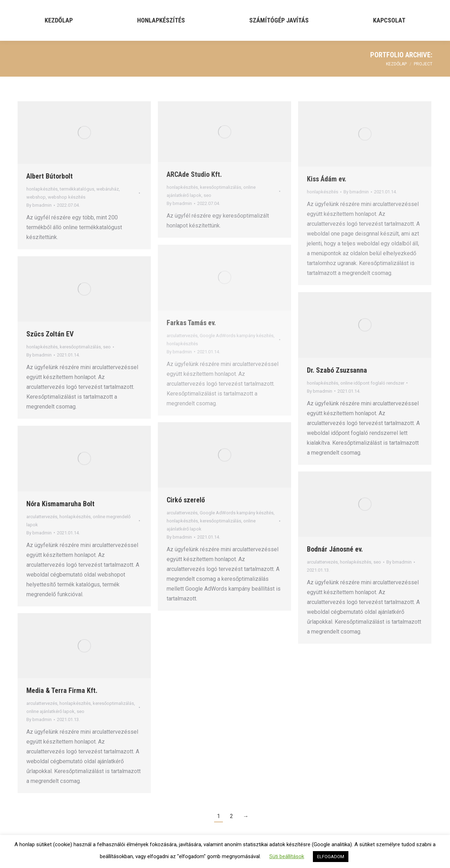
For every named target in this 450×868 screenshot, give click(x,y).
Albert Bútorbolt (50, 176)
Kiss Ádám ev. (327, 179)
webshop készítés (67, 197)
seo (207, 195)
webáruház (108, 189)
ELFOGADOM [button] (331, 857)
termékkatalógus (77, 189)
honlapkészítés (42, 189)
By (39, 205)
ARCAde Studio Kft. (194, 174)
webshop (36, 197)
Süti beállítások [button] (287, 856)
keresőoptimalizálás (221, 187)
